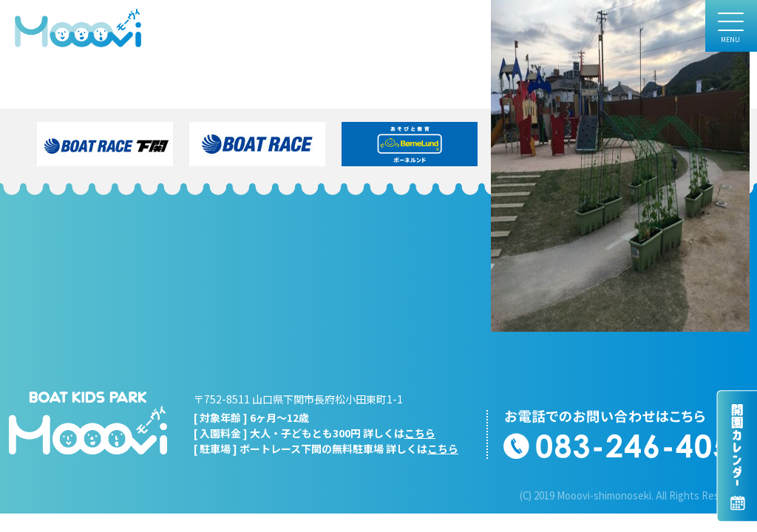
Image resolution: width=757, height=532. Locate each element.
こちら (420, 433)
